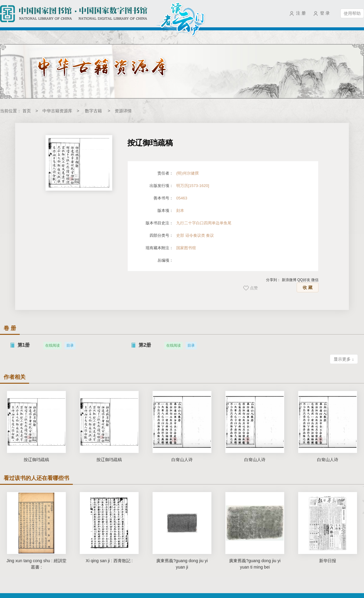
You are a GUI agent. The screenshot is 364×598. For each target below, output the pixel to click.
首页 (27, 111)
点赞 (254, 288)
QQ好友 (304, 280)
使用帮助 (352, 13)
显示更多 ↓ (344, 359)
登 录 (325, 13)
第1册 (24, 345)
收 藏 (308, 287)
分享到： (273, 280)
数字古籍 (93, 111)
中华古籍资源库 (57, 111)
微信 (315, 280)
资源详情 (123, 111)
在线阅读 (52, 345)
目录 (70, 345)
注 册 (301, 13)
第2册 (145, 345)
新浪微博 (289, 280)
